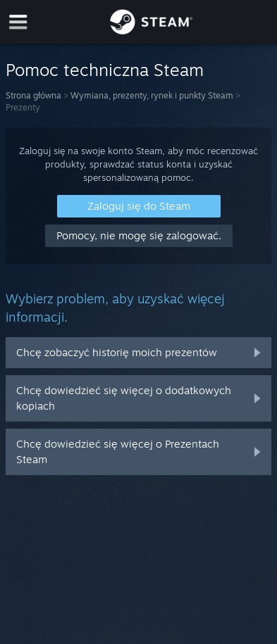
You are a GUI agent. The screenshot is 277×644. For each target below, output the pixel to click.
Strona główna (33, 95)
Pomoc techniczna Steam (105, 70)
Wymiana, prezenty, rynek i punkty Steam (152, 95)
